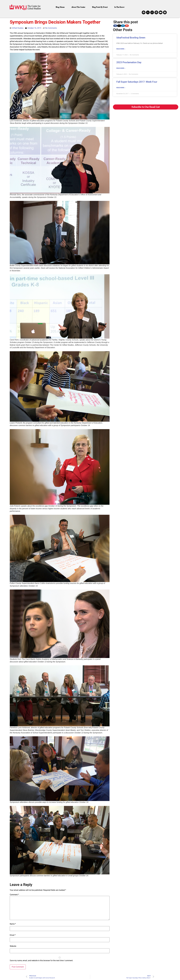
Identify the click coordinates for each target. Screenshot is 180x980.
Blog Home (60, 7)
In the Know (119, 7)
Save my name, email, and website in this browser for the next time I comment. (41, 961)
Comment (14, 895)
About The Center (78, 7)
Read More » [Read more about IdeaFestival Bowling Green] (121, 49)
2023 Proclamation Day (129, 62)
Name (13, 924)
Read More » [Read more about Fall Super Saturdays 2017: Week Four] (121, 88)
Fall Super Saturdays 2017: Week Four (137, 82)
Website (13, 946)
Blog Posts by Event (100, 7)
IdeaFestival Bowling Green (131, 38)
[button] (115, 26)
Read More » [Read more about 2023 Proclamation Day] (121, 68)
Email (13, 935)
